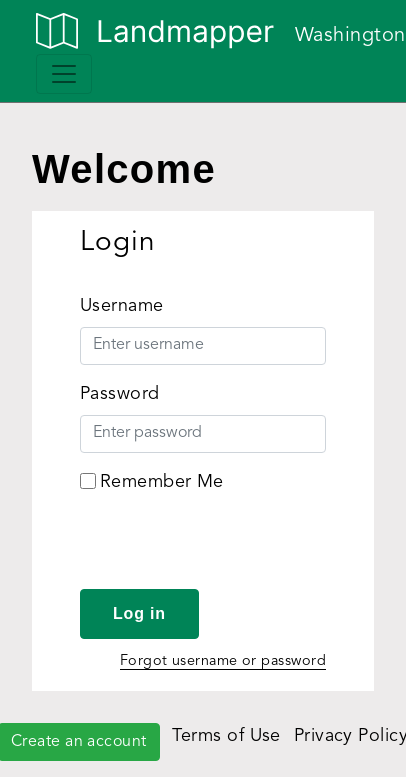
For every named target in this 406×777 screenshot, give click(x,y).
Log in (139, 613)
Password (120, 394)
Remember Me (162, 482)
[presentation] (232, 550)
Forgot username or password (223, 661)
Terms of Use (226, 736)
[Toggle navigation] (64, 74)
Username (122, 306)
